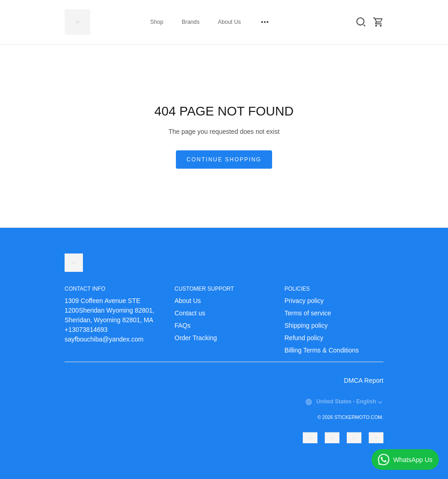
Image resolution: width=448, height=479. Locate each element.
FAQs (183, 325)
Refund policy (304, 338)
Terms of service (308, 313)
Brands (191, 22)
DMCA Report (364, 380)
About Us (229, 22)
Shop (157, 22)
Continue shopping (224, 160)
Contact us (190, 313)
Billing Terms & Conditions (322, 350)
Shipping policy (306, 325)
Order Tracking (196, 338)
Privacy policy (304, 301)
